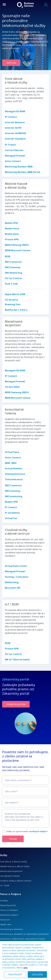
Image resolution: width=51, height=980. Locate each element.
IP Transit (10, 145)
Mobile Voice (12, 228)
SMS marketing (14, 496)
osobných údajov (38, 831)
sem (25, 968)
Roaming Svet (13, 304)
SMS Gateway (13, 267)
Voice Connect (13, 161)
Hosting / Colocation (17, 577)
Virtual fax (11, 518)
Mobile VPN (11, 223)
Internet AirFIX (13, 128)
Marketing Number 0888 (19, 167)
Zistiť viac (11, 63)
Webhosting (12, 582)
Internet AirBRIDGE (16, 133)
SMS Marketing (14, 273)
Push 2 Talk (11, 284)
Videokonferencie (15, 474)
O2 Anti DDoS (12, 387)
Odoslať (13, 839)
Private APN (12, 239)
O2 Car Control (13, 278)
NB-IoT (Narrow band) (17, 660)
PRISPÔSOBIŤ (15, 975)
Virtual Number (14, 468)
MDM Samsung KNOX (17, 245)
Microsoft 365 (13, 588)
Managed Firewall (15, 156)
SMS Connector (13, 262)
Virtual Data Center (16, 566)
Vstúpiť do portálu (16, 704)
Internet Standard (15, 139)
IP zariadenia (12, 513)
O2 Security (11, 300)
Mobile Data (12, 234)
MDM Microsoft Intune (18, 250)
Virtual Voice (12, 452)
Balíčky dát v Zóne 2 (16, 310)
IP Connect (11, 117)
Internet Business (15, 122)
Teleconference (14, 479)
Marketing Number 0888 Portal (22, 172)
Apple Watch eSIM (15, 294)
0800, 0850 (11, 463)
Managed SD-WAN (15, 111)
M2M (8, 256)
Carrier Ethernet (14, 150)
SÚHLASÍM (37, 975)
